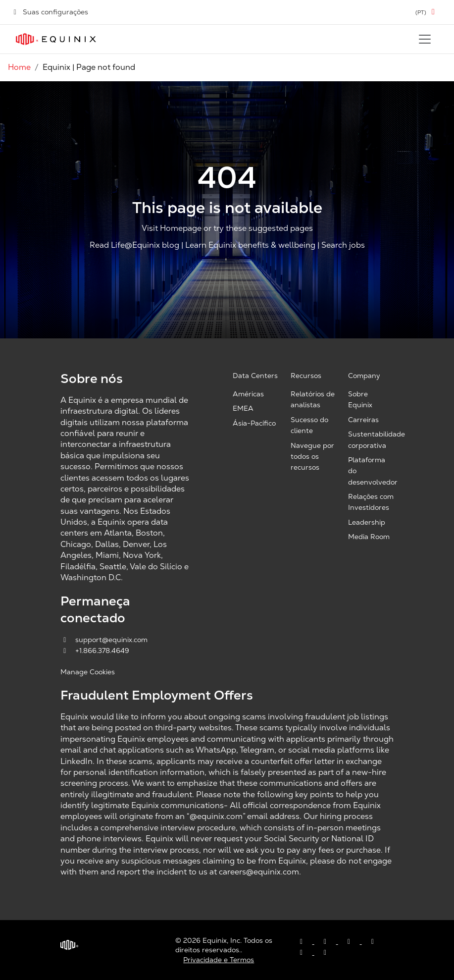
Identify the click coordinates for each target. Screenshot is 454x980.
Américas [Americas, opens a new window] (248, 394)
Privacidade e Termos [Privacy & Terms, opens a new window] (219, 960)
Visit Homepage (172, 229)
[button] (427, 12)
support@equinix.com (104, 640)
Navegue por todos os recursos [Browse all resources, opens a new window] (312, 457)
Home (19, 67)
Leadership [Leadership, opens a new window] (367, 522)
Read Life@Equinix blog (134, 245)
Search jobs (343, 245)
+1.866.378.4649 (95, 651)
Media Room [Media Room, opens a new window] (369, 537)
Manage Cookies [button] (88, 672)
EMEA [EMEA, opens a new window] (243, 408)
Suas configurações (50, 12)
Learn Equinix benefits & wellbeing (250, 245)
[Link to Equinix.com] (56, 39)
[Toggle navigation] (425, 39)
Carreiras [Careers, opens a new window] (363, 420)
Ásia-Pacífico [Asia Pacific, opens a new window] (254, 423)
